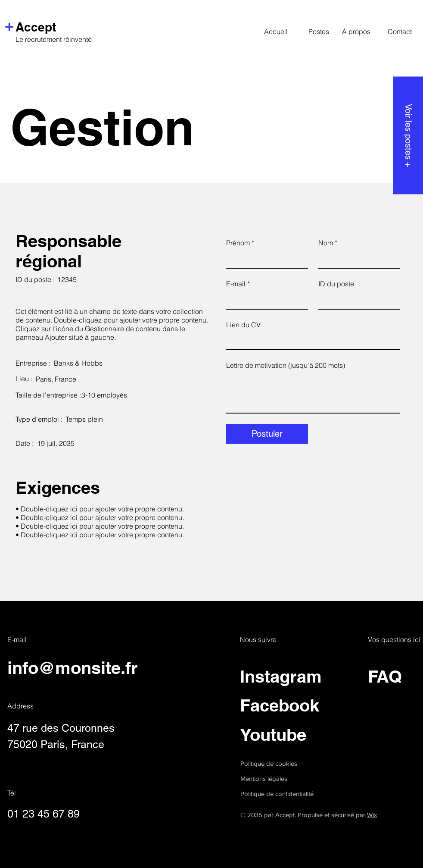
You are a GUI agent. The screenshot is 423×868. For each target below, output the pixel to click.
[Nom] (357, 259)
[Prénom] (264, 259)
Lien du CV (243, 325)
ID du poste (336, 284)
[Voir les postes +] (408, 135)
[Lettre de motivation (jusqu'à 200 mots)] (313, 393)
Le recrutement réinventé (54, 39)
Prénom (240, 243)
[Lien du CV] (310, 341)
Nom (328, 243)
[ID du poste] (357, 300)
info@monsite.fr (73, 668)
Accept (36, 27)
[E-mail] (264, 300)
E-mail (238, 284)
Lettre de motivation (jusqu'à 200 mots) (286, 365)
